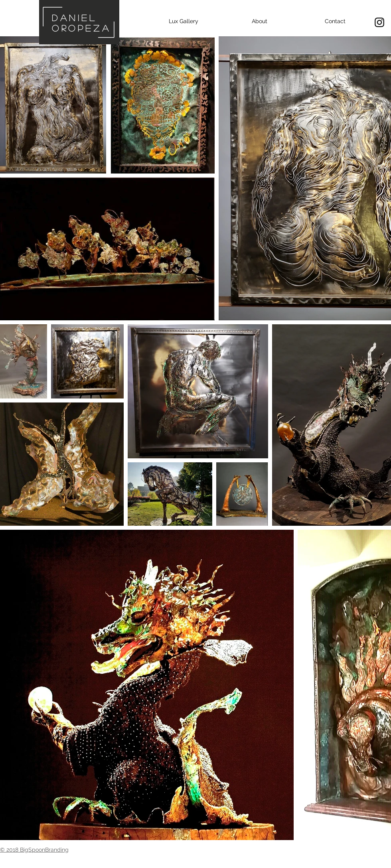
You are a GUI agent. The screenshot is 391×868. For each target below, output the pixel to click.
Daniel (74, 18)
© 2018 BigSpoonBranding (34, 850)
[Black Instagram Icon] (379, 22)
